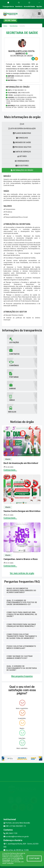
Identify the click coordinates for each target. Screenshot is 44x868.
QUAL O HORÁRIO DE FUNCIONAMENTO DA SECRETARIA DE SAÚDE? (22, 668)
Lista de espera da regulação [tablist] (22, 129)
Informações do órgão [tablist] (22, 170)
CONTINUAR (34, 858)
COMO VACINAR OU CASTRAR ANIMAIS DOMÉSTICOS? (20, 657)
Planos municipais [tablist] (22, 133)
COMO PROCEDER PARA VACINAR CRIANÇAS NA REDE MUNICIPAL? (21, 625)
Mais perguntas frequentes (22, 676)
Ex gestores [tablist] (22, 166)
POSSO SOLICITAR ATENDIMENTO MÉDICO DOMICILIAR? (21, 647)
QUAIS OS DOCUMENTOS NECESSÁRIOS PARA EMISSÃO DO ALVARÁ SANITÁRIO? (21, 590)
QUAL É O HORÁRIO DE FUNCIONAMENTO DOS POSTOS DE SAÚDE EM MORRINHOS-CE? (22, 602)
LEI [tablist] (22, 124)
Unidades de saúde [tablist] (22, 142)
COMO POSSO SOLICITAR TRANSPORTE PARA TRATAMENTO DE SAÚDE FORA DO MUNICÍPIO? (22, 636)
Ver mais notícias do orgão (22, 573)
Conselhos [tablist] (22, 138)
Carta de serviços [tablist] (22, 152)
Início (5, 26)
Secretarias (14, 26)
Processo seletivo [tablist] (22, 147)
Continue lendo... (10, 470)
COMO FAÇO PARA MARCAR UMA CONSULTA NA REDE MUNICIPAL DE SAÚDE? (22, 614)
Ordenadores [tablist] (22, 161)
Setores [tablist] (22, 156)
